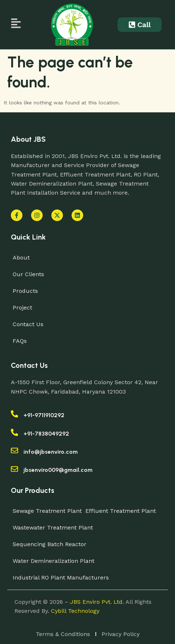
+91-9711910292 (44, 415)
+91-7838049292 (46, 434)
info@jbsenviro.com (51, 452)
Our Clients (28, 274)
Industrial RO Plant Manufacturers (61, 577)
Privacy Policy (121, 634)
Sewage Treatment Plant (47, 511)
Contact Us (28, 324)
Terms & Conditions (63, 634)
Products (25, 291)
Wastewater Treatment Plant (53, 527)
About (21, 257)
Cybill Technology (75, 611)
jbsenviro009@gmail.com (58, 470)
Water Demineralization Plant (54, 561)
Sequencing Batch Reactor (50, 544)
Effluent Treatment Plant (121, 511)
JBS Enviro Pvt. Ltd (96, 602)
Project (22, 308)
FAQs (20, 341)
